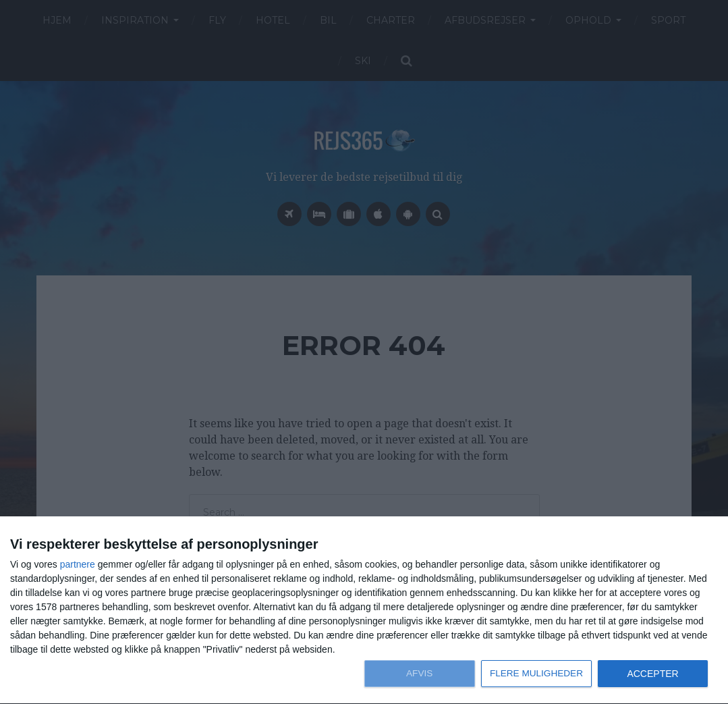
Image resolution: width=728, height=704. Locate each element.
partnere (78, 564)
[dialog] (364, 611)
